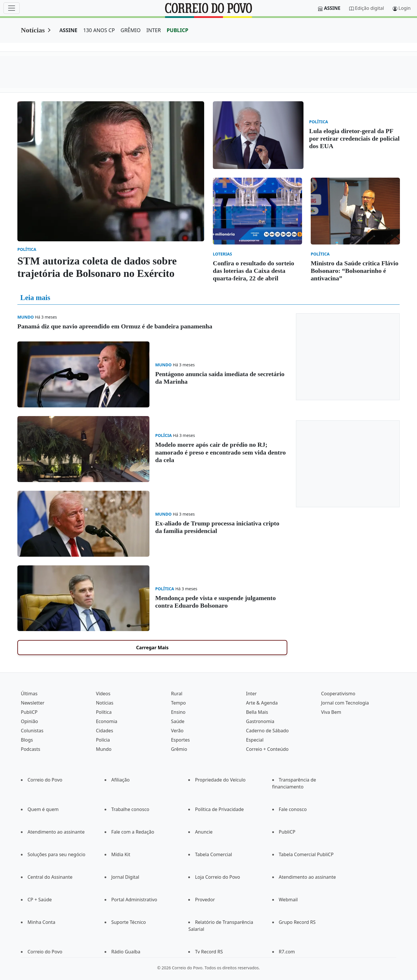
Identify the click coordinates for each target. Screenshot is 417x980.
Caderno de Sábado (267, 731)
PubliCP (29, 712)
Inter (252, 694)
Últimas (29, 694)
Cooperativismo (338, 694)
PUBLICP (177, 30)
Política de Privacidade (219, 809)
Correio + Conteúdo (267, 749)
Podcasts (31, 749)
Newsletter (33, 703)
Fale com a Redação (133, 832)
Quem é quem (43, 809)
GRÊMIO (130, 30)
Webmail (288, 900)
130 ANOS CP (99, 30)
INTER (154, 30)
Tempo (178, 703)
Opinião (29, 721)
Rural (177, 694)
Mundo (104, 749)
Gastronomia (260, 721)
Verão (177, 731)
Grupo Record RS (297, 922)
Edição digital (370, 8)
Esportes (180, 740)
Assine (332, 8)
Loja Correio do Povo (217, 877)
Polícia (103, 740)
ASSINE (68, 30)
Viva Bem (331, 712)
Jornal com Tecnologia (345, 703)
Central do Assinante (50, 877)
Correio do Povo (45, 780)
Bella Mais (257, 712)
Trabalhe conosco (130, 809)
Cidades (105, 731)
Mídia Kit (121, 854)
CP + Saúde (40, 900)
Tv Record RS (209, 952)
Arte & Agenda (262, 703)
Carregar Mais (152, 648)
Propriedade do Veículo (220, 780)
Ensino (178, 712)
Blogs (27, 740)
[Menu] (12, 8)
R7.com (287, 952)
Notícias (33, 30)
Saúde (178, 721)
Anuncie (204, 832)
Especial (255, 740)
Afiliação (120, 780)
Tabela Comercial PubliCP (306, 854)
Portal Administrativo (134, 900)
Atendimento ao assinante (56, 832)
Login (405, 8)
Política (104, 712)
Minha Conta (41, 922)
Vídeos (103, 694)
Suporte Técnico (129, 922)
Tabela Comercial (213, 854)
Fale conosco (293, 809)
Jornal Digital (125, 877)
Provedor (205, 900)
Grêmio (179, 749)
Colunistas (32, 731)
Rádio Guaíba (126, 952)
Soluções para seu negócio (56, 854)
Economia (107, 721)
